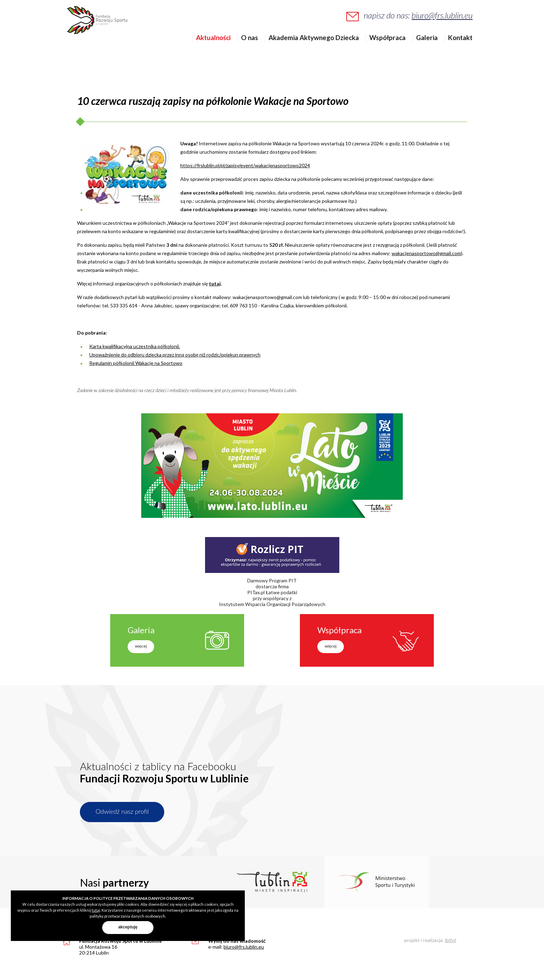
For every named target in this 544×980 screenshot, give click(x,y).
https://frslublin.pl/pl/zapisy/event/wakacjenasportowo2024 (245, 165)
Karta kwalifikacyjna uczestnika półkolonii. (135, 346)
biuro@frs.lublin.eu (447, 20)
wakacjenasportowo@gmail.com (426, 253)
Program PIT (283, 580)
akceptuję (128, 927)
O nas (254, 48)
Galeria (431, 48)
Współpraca (392, 48)
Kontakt (465, 48)
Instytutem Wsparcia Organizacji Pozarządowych (272, 604)
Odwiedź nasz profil (122, 811)
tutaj (215, 284)
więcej (141, 646)
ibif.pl (451, 940)
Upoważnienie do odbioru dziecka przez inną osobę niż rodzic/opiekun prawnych (175, 355)
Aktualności (218, 48)
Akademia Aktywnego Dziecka (318, 48)
